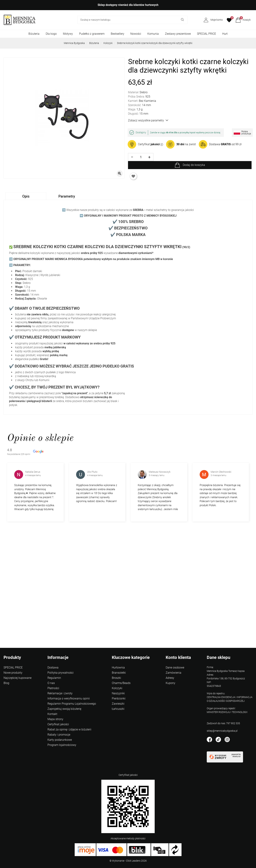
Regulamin (54, 678)
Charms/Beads (121, 683)
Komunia (153, 34)
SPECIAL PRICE (206, 34)
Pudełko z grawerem (92, 34)
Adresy (170, 678)
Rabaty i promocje (59, 735)
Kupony (170, 683)
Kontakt (52, 714)
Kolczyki (108, 43)
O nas (51, 683)
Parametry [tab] (67, 196)
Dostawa (53, 668)
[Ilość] (141, 157)
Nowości (136, 34)
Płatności (53, 688)
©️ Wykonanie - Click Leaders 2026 (128, 861)
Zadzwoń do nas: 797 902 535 (223, 723)
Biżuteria (34, 34)
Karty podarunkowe (60, 740)
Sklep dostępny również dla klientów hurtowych (128, 5)
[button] (243, 20)
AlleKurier (237, 756)
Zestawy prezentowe (178, 34)
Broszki (116, 678)
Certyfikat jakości (58, 724)
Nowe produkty (13, 673)
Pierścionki (119, 698)
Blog (6, 683)
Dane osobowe (175, 668)
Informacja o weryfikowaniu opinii (69, 698)
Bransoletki (119, 673)
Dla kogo (51, 34)
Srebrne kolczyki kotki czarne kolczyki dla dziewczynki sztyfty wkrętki (155, 43)
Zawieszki (118, 704)
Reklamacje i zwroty (60, 693)
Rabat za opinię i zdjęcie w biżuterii (69, 729)
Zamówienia (174, 673)
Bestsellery (118, 34)
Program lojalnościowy (62, 745)
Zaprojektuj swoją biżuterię (64, 709)
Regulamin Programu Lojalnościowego (72, 704)
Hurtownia (118, 668)
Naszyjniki (118, 693)
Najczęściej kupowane (18, 678)
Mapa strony (55, 719)
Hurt (225, 34)
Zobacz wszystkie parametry (148, 120)
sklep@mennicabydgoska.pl (222, 731)
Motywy (68, 34)
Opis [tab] (26, 196)
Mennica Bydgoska (74, 43)
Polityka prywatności (61, 673)
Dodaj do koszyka (194, 165)
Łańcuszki (118, 709)
